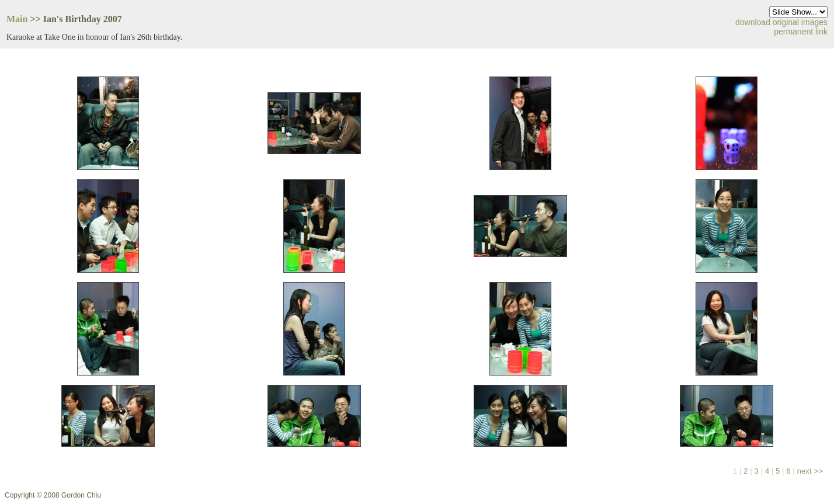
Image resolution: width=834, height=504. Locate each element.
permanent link (801, 32)
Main (17, 19)
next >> (810, 471)
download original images (781, 22)
